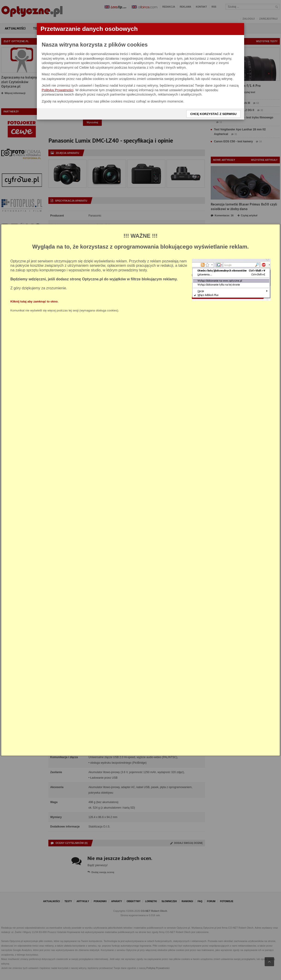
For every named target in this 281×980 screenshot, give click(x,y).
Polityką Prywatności (58, 90)
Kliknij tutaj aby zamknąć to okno (34, 301)
